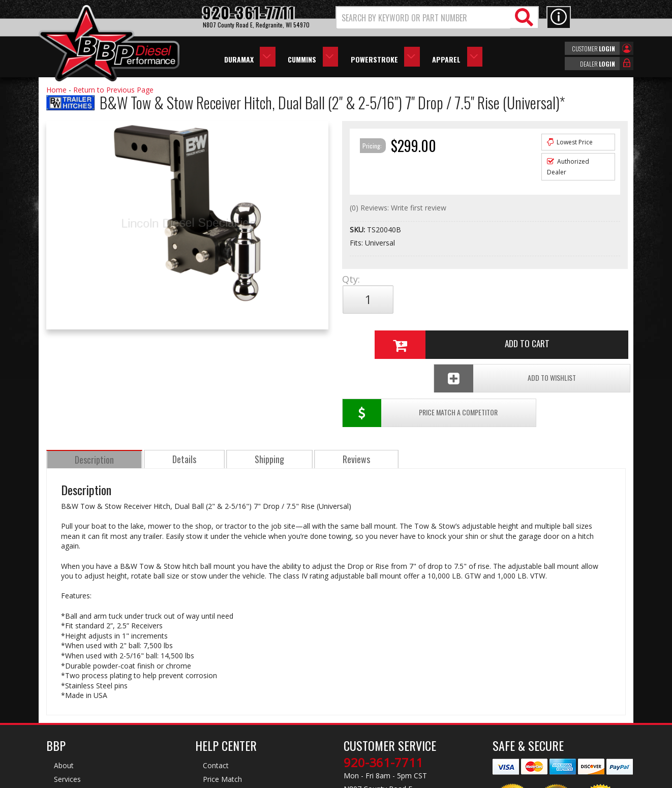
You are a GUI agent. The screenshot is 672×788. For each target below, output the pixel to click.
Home (56, 90)
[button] (437, 18)
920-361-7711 (383, 683)
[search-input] (424, 18)
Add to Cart (481, 299)
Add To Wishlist (549, 333)
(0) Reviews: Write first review (398, 208)
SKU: (358, 230)
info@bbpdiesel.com (374, 731)
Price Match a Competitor (401, 333)
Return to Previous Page (113, 90)
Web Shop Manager (427, 779)
